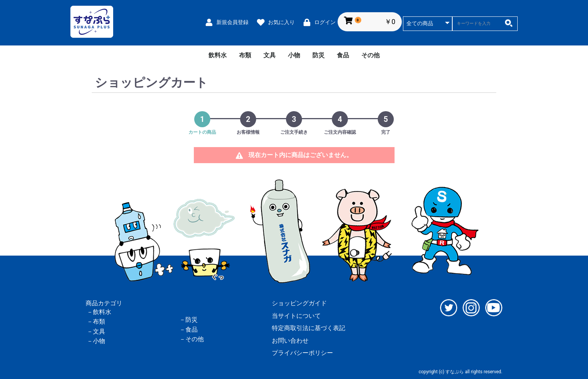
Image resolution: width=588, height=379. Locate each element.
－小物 (96, 341)
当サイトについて (296, 316)
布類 (245, 55)
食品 (343, 55)
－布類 (96, 322)
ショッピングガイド (299, 303)
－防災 (188, 320)
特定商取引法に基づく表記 (309, 328)
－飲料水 (99, 312)
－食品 (188, 330)
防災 (318, 55)
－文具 (96, 331)
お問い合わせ (290, 341)
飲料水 (218, 55)
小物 (294, 55)
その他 (370, 55)
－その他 (192, 339)
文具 (270, 55)
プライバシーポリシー (302, 353)
